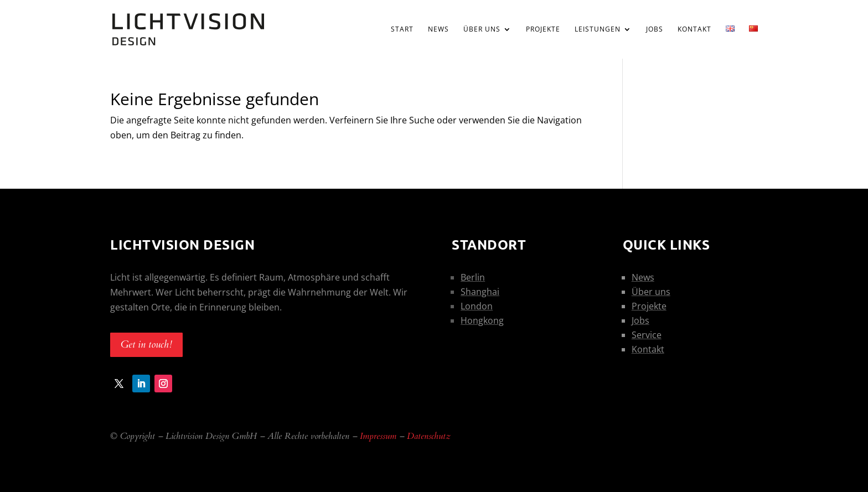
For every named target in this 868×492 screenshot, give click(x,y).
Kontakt (694, 30)
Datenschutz (429, 436)
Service (647, 335)
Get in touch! (146, 345)
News (438, 30)
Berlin (473, 277)
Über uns (482, 30)
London (477, 306)
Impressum (378, 436)
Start (402, 30)
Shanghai (480, 292)
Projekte (543, 30)
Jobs (655, 30)
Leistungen (598, 30)
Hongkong (482, 320)
